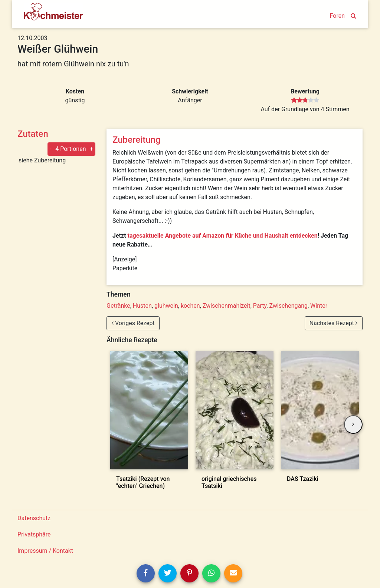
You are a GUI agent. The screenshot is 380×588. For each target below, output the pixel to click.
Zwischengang (288, 306)
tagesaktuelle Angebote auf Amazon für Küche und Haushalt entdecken (223, 236)
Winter (319, 306)
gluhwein (166, 306)
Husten (142, 306)
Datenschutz (34, 518)
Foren (337, 16)
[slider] (305, 100)
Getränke (118, 306)
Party (260, 306)
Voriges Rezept (133, 323)
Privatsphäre (34, 534)
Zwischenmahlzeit (227, 306)
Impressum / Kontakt (45, 551)
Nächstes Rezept (334, 323)
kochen (190, 306)
